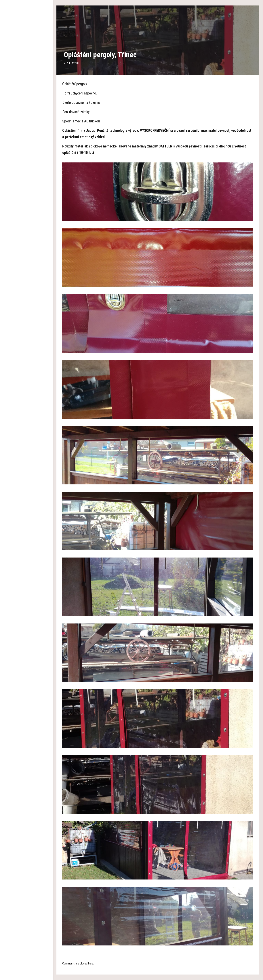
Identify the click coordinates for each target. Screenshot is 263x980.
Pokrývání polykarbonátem (26, 82)
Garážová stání (26, 60)
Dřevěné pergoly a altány (26, 49)
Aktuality (26, 104)
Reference (26, 93)
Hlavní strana (26, 27)
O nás (26, 38)
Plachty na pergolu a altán (26, 71)
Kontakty (26, 115)
